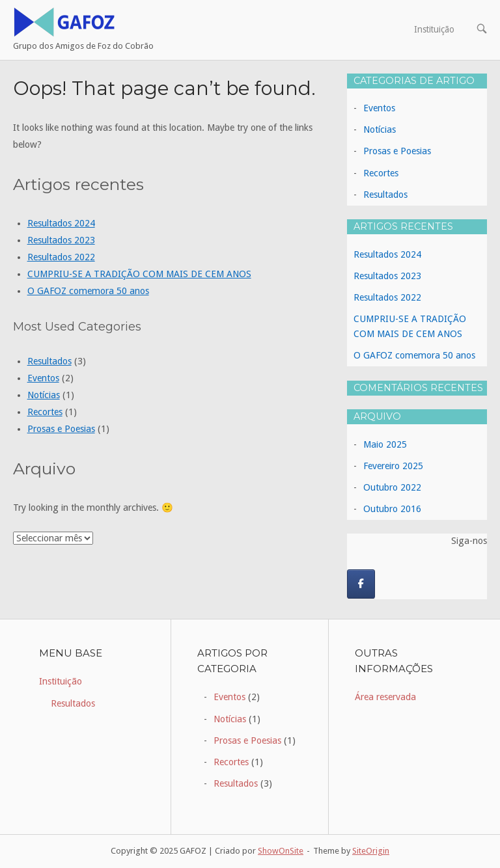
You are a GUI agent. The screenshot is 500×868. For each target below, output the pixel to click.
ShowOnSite (281, 851)
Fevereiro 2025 (393, 466)
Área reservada (385, 697)
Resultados (49, 361)
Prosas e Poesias (61, 429)
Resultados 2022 (61, 257)
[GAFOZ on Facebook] (361, 584)
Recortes (45, 412)
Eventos (43, 378)
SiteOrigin (371, 851)
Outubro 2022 (392, 487)
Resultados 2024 (61, 223)
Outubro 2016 (392, 509)
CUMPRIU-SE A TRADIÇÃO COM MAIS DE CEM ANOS (139, 274)
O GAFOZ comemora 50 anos (88, 291)
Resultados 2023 (61, 240)
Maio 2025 (385, 444)
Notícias (44, 395)
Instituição (434, 29)
